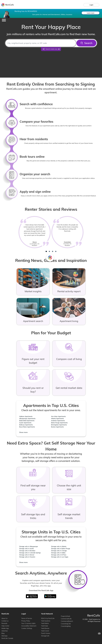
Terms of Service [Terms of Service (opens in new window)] (27, 618)
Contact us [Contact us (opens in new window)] (5, 621)
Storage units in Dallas (58, 553)
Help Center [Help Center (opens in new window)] (5, 626)
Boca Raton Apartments (27, 427)
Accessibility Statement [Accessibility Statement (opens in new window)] (29, 626)
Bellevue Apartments (26, 425)
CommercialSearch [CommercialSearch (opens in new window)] (67, 621)
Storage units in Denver (27, 555)
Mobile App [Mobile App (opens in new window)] (5, 628)
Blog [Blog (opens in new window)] (3, 633)
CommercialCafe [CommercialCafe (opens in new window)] (66, 619)
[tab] (46, 251)
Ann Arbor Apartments (58, 416)
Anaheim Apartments (58, 421)
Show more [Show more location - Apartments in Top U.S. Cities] (23, 432)
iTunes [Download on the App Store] (33, 595)
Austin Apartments (25, 423)
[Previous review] (11, 235)
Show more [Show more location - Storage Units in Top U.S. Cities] (23, 562)
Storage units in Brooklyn (27, 551)
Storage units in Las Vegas (60, 557)
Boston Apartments (57, 427)
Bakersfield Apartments (27, 421)
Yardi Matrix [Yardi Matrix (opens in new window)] (45, 623)
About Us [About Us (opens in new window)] (4, 618)
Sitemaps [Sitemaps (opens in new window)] (4, 636)
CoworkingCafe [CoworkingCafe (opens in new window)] (66, 624)
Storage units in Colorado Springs (30, 553)
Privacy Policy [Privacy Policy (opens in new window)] (26, 621)
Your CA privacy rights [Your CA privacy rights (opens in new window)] (28, 623)
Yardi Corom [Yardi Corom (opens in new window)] (45, 631)
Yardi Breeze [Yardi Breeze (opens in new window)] (45, 628)
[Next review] (91, 235)
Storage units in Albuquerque (29, 546)
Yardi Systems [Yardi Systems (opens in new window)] (46, 621)
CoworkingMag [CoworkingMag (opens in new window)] (66, 626)
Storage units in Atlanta (59, 546)
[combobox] (41, 43)
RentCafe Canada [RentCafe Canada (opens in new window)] (7, 638)
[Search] (86, 43)
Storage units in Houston (27, 557)
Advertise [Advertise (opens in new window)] (5, 631)
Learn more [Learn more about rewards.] (91, 13)
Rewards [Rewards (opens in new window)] (4, 623)
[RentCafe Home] (94, 615)
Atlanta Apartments (57, 419)
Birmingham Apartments (59, 425)
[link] (91, 5)
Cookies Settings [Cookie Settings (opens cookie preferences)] (27, 628)
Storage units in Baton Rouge (61, 549)
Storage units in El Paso (59, 555)
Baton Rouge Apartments (59, 423)
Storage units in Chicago (59, 551)
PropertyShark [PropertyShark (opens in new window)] (65, 616)
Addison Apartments (26, 416)
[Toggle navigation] (4, 20)
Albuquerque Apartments (27, 419)
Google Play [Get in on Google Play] (49, 595)
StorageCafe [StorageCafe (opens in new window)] (45, 636)
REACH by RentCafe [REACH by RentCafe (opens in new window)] (48, 618)
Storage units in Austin (26, 549)
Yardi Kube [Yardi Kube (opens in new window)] (45, 626)
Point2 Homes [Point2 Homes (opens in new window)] (46, 633)
